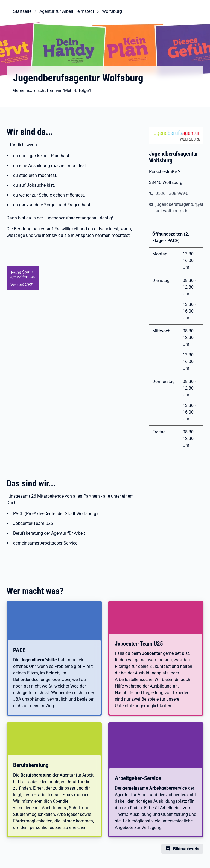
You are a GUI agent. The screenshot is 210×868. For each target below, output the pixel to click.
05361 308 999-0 (172, 193)
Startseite (22, 11)
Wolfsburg (112, 11)
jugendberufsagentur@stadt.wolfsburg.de (179, 208)
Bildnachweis (186, 849)
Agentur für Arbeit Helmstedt (67, 11)
